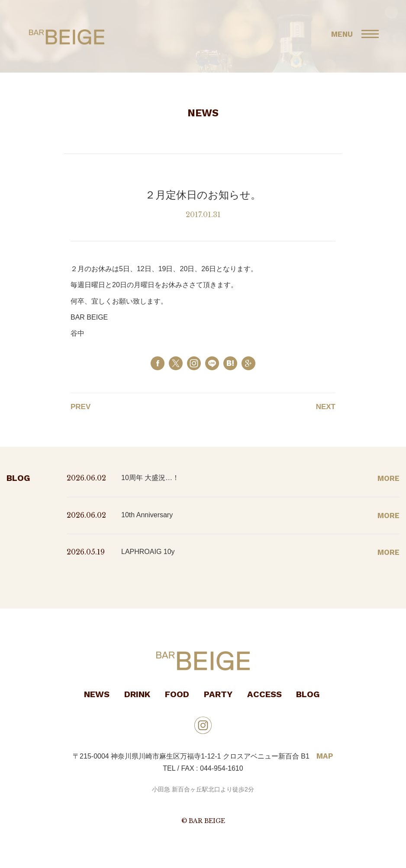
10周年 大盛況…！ (150, 478)
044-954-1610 (222, 768)
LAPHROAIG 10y (148, 552)
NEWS (97, 694)
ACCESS (264, 694)
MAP (325, 756)
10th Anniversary (147, 515)
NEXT (326, 407)
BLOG (308, 694)
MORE (388, 478)
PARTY (218, 694)
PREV (81, 407)
